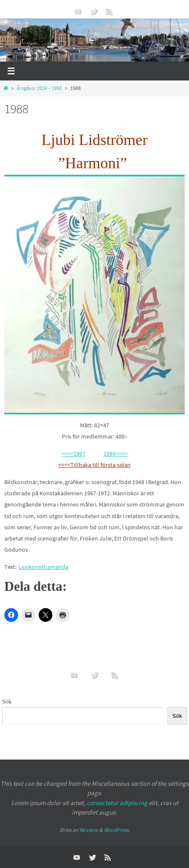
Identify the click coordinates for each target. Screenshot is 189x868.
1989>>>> (116, 454)
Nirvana (89, 830)
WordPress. (117, 830)
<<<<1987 (73, 454)
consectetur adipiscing (117, 803)
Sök (7, 702)
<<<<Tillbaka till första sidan (94, 465)
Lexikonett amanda (44, 567)
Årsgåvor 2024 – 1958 (39, 88)
